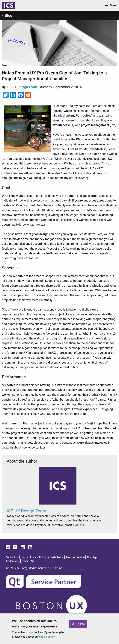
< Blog (7, 15)
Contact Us (12, 557)
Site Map (92, 557)
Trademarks (13, 561)
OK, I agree (78, 624)
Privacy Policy (38, 557)
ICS (9, 5)
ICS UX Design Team (22, 87)
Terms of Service (75, 557)
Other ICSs (28, 561)
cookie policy (47, 637)
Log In (24, 557)
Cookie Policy (56, 557)
